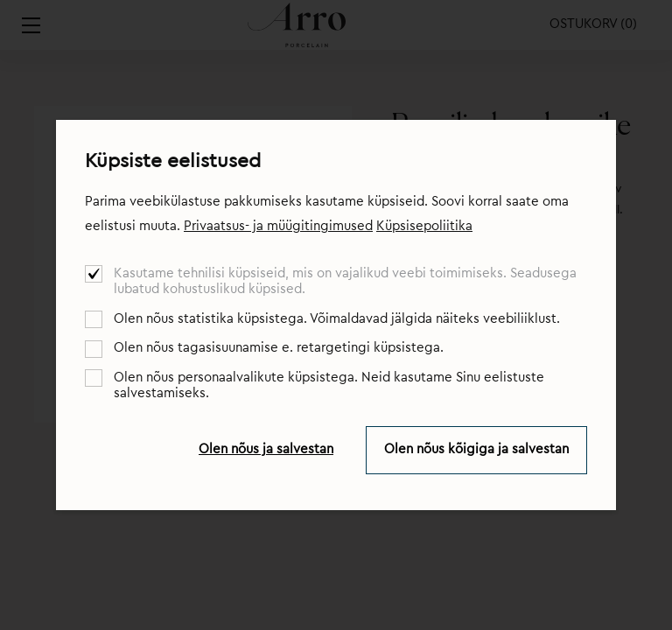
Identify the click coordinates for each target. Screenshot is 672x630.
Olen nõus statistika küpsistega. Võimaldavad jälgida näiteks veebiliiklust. (337, 319)
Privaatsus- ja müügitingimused (278, 226)
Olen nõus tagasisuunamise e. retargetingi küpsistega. (279, 348)
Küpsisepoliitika (424, 226)
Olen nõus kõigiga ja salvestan (476, 449)
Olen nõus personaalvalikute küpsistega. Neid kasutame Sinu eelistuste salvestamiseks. (329, 385)
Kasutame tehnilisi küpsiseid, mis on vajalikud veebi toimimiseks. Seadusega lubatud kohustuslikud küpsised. (345, 281)
